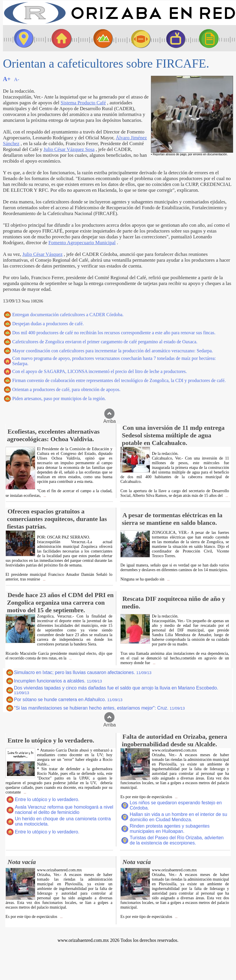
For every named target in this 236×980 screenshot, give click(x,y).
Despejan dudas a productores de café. (48, 324)
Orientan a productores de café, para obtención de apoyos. (66, 389)
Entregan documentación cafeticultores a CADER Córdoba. (68, 315)
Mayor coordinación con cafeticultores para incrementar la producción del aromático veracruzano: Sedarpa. (113, 351)
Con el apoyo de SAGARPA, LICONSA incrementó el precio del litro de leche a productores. (99, 371)
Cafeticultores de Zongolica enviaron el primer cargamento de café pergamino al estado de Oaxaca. (105, 342)
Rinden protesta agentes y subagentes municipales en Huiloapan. (170, 829)
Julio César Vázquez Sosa (69, 149)
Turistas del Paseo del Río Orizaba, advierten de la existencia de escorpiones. (177, 840)
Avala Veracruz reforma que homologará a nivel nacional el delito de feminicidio (64, 810)
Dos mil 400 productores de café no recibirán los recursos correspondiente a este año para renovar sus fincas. (114, 333)
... (44, 496)
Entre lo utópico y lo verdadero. (47, 799)
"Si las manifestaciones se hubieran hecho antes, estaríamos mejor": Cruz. (99, 708)
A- (17, 79)
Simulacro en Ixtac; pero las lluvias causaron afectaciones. (83, 672)
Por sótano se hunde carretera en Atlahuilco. (68, 700)
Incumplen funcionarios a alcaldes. (58, 681)
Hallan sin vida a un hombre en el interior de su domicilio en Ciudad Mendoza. (178, 817)
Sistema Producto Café (83, 103)
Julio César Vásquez (43, 254)
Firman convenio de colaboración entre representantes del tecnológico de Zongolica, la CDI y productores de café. (119, 380)
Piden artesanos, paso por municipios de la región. (59, 398)
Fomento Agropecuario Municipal (82, 243)
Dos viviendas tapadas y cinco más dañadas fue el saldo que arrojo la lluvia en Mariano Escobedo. (116, 690)
